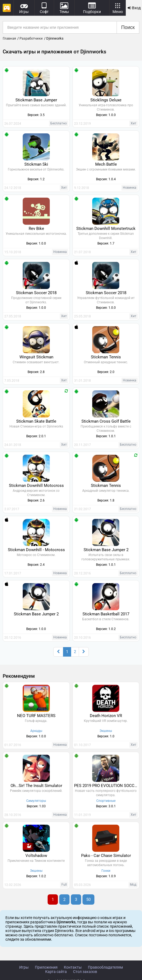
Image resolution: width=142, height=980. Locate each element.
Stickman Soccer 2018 (36, 293)
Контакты (73, 967)
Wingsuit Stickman (36, 357)
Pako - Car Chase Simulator (106, 856)
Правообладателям (105, 967)
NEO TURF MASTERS (36, 716)
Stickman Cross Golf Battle (106, 421)
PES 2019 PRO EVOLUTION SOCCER (107, 786)
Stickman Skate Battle (36, 421)
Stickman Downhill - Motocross (36, 550)
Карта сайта (56, 972)
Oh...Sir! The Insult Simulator (36, 786)
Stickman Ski (36, 164)
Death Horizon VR (106, 716)
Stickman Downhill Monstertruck (106, 229)
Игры (24, 967)
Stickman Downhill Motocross (36, 486)
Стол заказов (85, 972)
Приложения (46, 967)
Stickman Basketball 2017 (106, 614)
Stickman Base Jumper (36, 100)
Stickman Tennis (106, 357)
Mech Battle (106, 164)
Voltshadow (36, 856)
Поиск (128, 27)
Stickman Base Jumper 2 (106, 550)
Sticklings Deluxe (106, 100)
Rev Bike (36, 229)
